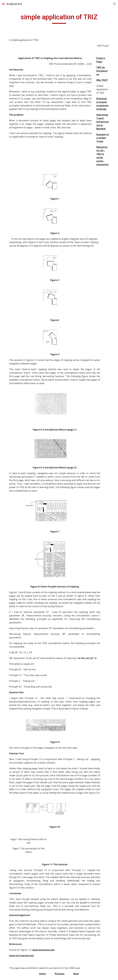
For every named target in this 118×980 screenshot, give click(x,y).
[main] (59, 18)
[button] (3, 4)
